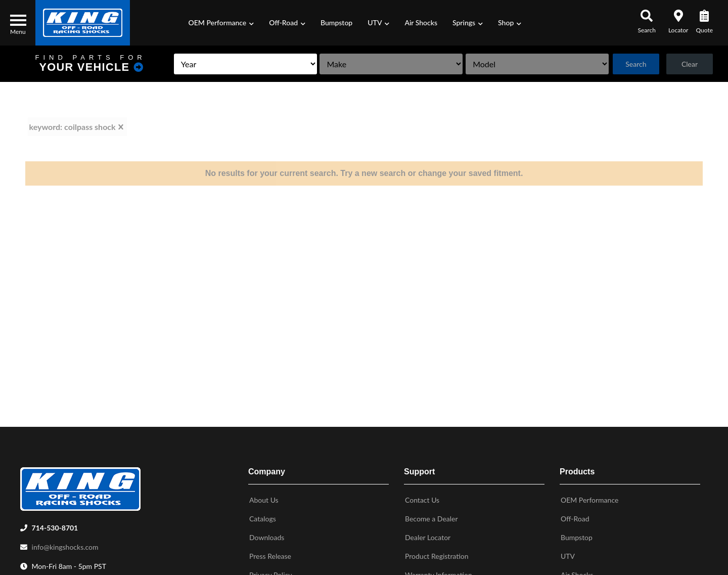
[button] (221, 23)
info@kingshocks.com (65, 545)
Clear (689, 64)
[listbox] (233, 64)
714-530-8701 (55, 526)
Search (634, 64)
